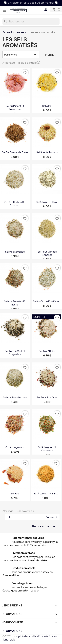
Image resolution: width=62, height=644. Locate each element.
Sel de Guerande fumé (15, 152)
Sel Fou (15, 494)
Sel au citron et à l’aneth (47, 301)
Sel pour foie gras (47, 397)
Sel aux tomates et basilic (15, 303)
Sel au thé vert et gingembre (15, 353)
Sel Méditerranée (15, 252)
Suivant (52, 517)
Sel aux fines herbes (15, 397)
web (12, 640)
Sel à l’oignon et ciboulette (47, 449)
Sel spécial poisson (47, 152)
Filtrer (50, 55)
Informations (12, 631)
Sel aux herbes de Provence (15, 204)
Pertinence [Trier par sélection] (21, 55)
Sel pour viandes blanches (47, 253)
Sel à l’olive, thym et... (46, 494)
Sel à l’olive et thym (47, 202)
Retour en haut (44, 526)
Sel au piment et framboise (15, 108)
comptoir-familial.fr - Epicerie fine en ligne (30, 638)
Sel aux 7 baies (47, 351)
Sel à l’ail (47, 106)
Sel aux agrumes (15, 447)
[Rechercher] (31, 21)
